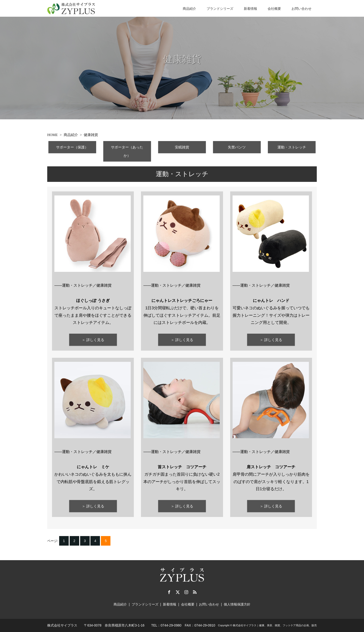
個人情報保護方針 (237, 604)
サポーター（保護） (72, 147)
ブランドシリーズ (220, 9)
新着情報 (250, 9)
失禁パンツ (237, 147)
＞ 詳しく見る (93, 340)
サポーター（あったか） (127, 151)
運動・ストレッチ (292, 147)
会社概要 (274, 9)
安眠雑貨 (182, 147)
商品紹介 (189, 9)
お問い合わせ (302, 9)
